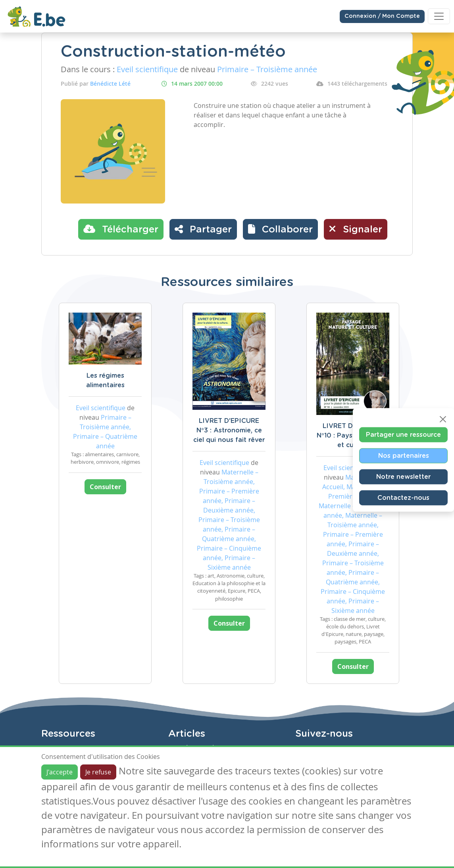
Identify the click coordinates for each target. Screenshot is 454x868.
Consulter (105, 487)
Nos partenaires (404, 456)
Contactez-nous (403, 498)
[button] (280, 229)
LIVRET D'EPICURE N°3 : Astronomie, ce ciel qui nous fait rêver (229, 430)
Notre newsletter (403, 477)
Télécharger (121, 229)
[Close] (443, 419)
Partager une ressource (403, 435)
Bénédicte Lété (110, 84)
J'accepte (60, 772)
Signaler (356, 229)
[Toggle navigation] (439, 16)
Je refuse (98, 772)
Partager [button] (203, 229)
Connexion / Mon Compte (382, 16)
